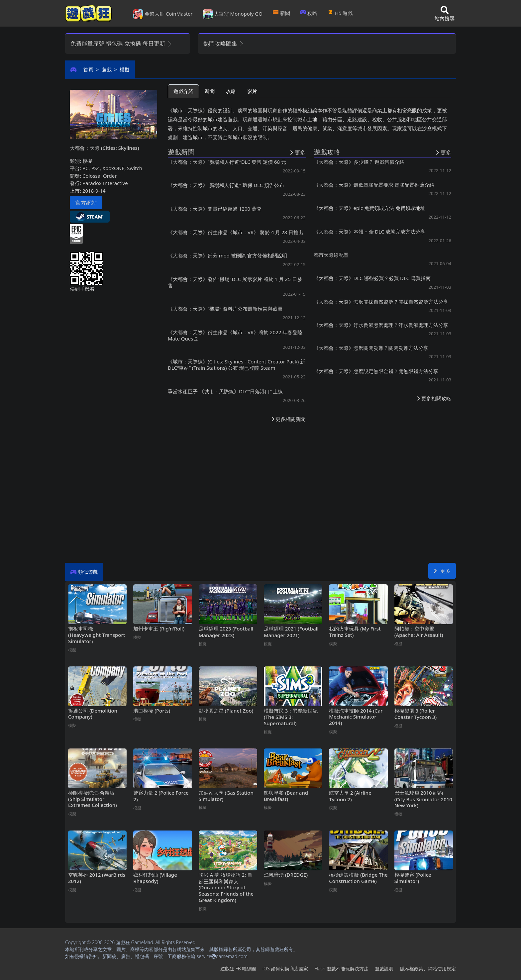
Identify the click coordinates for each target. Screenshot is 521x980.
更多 (442, 571)
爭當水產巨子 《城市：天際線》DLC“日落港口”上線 (225, 391)
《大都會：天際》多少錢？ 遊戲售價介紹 (359, 162)
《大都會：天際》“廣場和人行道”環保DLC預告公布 (226, 185)
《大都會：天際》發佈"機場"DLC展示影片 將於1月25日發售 (235, 282)
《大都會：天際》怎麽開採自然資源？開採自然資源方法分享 (381, 302)
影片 (252, 91)
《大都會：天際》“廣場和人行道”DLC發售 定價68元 (227, 162)
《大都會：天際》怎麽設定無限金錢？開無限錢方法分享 (376, 371)
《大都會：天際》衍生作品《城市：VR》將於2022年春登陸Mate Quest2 (235, 335)
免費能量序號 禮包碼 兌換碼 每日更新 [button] (121, 43)
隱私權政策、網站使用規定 (428, 969)
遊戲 (107, 69)
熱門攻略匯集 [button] (224, 43)
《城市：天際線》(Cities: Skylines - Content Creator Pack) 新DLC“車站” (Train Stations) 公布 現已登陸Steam (236, 365)
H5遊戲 (340, 13)
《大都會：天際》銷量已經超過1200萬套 (215, 209)
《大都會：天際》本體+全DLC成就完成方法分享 (369, 232)
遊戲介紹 (183, 91)
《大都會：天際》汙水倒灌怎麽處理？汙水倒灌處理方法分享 (381, 325)
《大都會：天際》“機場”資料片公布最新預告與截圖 (225, 309)
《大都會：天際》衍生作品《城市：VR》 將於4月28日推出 (236, 232)
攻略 (309, 13)
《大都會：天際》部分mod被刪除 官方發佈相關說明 (227, 255)
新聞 (281, 13)
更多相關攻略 (434, 398)
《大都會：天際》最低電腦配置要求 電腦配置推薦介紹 (374, 185)
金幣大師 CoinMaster (163, 14)
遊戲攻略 (327, 152)
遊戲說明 (384, 969)
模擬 (125, 69)
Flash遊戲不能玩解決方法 (342, 969)
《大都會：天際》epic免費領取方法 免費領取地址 (369, 208)
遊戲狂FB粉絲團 (238, 969)
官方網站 (86, 203)
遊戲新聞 (181, 152)
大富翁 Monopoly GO (233, 14)
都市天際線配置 (331, 255)
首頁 (88, 69)
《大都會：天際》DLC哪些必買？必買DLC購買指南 (372, 278)
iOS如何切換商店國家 (285, 969)
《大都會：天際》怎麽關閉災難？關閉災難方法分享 (371, 348)
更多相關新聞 (289, 419)
